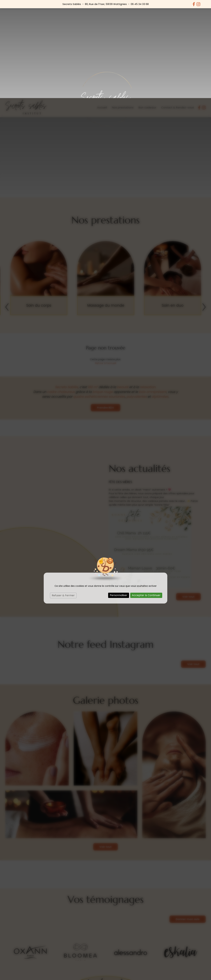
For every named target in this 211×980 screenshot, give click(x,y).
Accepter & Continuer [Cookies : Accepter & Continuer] (146, 497)
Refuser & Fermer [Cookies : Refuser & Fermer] (63, 497)
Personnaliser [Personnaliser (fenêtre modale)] (119, 497)
